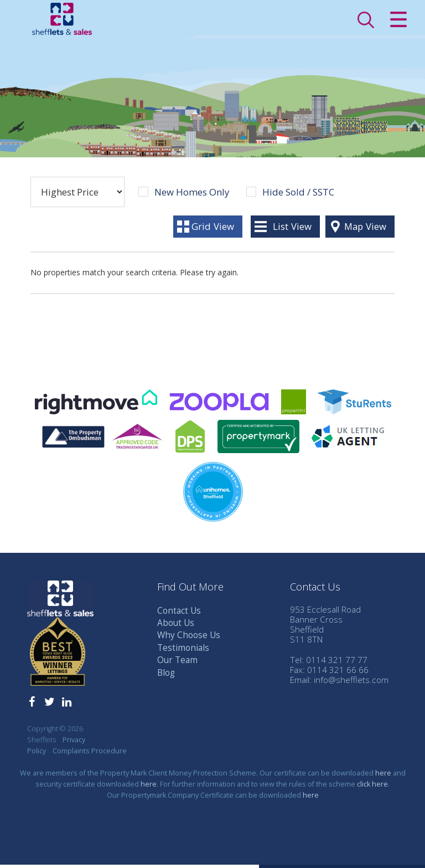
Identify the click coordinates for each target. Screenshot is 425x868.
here (383, 776)
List (292, 230)
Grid (213, 230)
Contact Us (179, 614)
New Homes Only (192, 196)
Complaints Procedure (90, 754)
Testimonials (183, 651)
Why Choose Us (189, 638)
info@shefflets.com (351, 683)
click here (372, 787)
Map (365, 230)
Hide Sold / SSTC (298, 196)
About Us (176, 626)
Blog (166, 676)
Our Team (177, 663)
